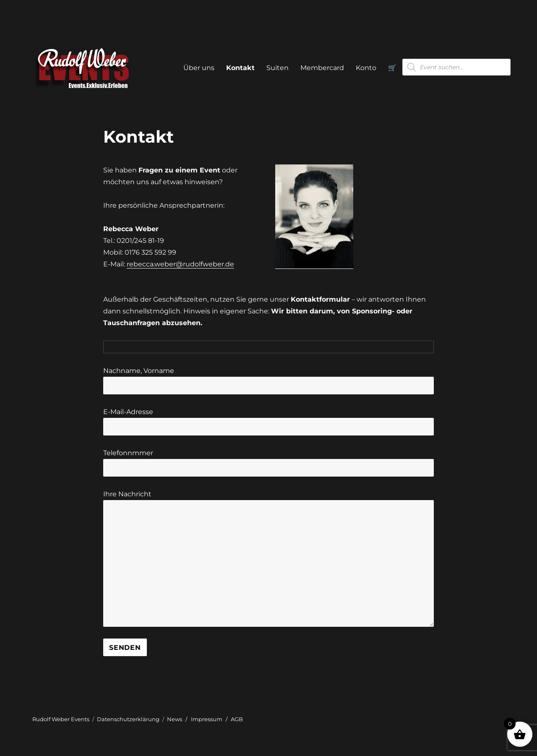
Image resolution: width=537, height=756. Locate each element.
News (175, 719)
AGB (237, 719)
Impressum (207, 719)
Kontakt (240, 68)
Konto (366, 68)
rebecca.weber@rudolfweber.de (180, 264)
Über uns (199, 68)
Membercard (322, 68)
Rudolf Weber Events (61, 719)
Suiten (278, 68)
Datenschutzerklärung (128, 719)
